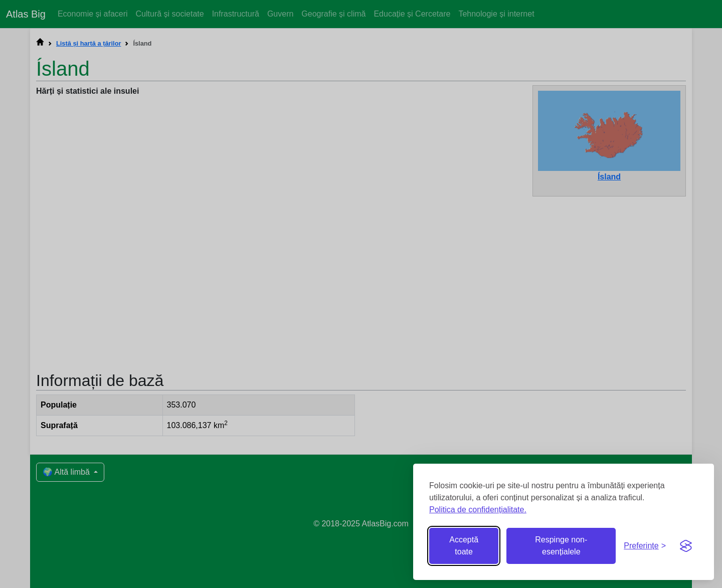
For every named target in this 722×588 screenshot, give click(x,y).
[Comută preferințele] (645, 546)
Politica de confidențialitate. (478, 510)
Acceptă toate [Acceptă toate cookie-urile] (464, 546)
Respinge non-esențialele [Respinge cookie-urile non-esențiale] (561, 546)
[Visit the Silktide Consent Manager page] (686, 546)
